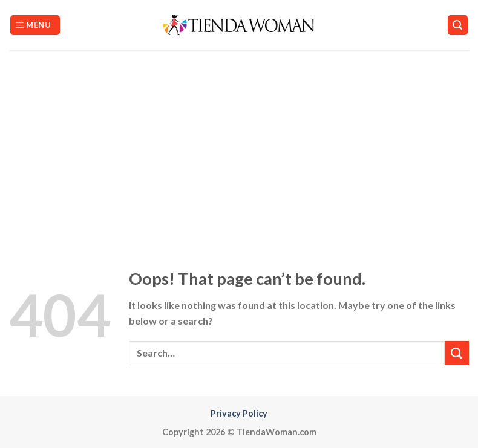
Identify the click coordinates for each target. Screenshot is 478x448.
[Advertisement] (239, 141)
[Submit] (457, 353)
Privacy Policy (239, 413)
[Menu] (35, 25)
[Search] (458, 25)
